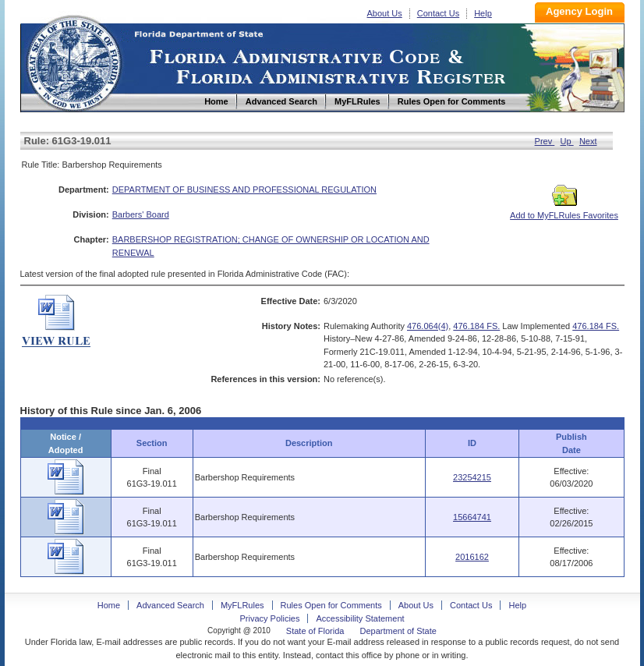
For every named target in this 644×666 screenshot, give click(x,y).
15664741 (472, 517)
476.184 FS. (476, 326)
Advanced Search (170, 605)
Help (483, 13)
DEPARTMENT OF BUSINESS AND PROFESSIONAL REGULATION (244, 190)
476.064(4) (428, 326)
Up (567, 141)
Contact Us (438, 13)
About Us (385, 13)
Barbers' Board (141, 214)
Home (73, 61)
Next (588, 141)
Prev (545, 141)
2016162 (472, 557)
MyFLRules (242, 605)
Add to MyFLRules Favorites (564, 211)
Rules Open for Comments (331, 605)
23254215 (472, 477)
